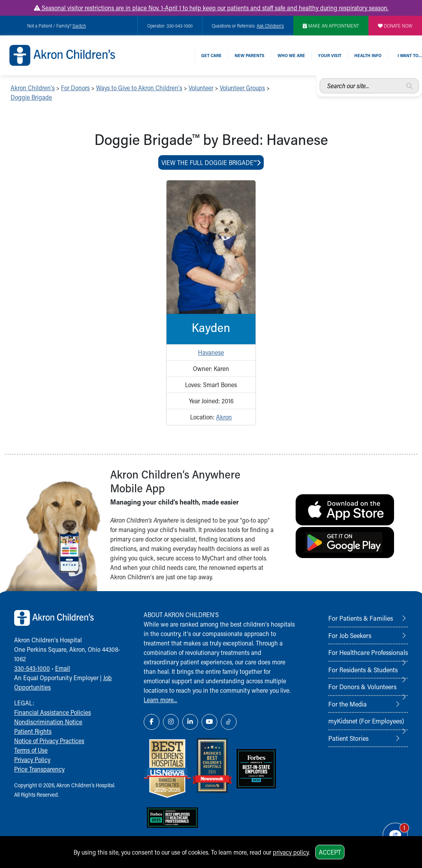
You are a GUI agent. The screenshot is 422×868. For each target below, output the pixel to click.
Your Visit (330, 55)
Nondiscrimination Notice (48, 722)
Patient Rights (33, 731)
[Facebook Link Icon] (152, 722)
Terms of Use (31, 750)
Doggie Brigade (31, 97)
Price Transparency (39, 769)
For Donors (75, 88)
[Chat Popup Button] (393, 833)
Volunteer (201, 88)
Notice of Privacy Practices (49, 741)
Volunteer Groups (242, 88)
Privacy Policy (32, 759)
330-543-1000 (32, 668)
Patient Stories (348, 738)
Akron (224, 417)
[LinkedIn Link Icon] (190, 722)
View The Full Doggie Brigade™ (211, 162)
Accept (330, 852)
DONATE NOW (395, 26)
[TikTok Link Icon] (229, 722)
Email (63, 668)
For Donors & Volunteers (362, 686)
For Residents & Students (363, 670)
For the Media (348, 704)
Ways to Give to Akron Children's (139, 88)
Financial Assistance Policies (53, 712)
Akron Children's (33, 88)
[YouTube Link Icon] (209, 722)
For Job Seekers (350, 635)
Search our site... (320, 79)
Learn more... (160, 700)
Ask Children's (270, 26)
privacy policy (291, 852)
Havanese (211, 352)
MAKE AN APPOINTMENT (331, 26)
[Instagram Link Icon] (171, 722)
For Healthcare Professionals (368, 652)
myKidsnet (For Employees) (366, 721)
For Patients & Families (361, 618)
